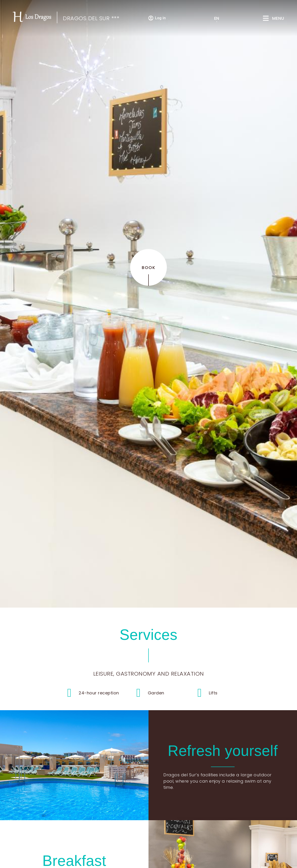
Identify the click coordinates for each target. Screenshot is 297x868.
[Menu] (266, 18)
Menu (278, 18)
